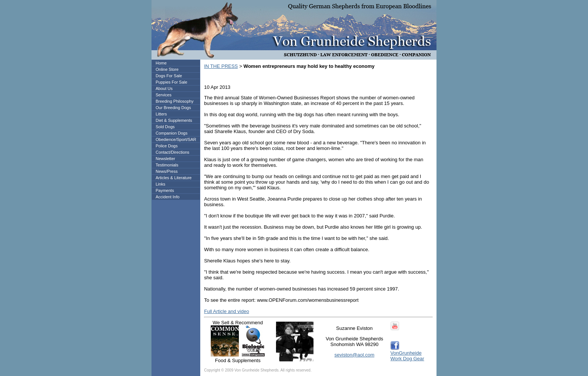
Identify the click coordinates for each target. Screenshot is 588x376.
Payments (165, 190)
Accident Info (168, 197)
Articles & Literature (174, 178)
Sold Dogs (165, 127)
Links (160, 184)
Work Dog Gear (407, 359)
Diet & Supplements (174, 120)
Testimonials (167, 165)
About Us (164, 88)
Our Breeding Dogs (173, 108)
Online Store (167, 69)
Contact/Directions (172, 152)
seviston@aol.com (354, 355)
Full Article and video (226, 311)
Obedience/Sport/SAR (176, 139)
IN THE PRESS (221, 66)
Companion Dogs (172, 133)
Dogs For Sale (169, 76)
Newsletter (165, 159)
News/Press (167, 171)
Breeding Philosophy (175, 101)
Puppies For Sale (171, 82)
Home (161, 63)
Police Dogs (167, 146)
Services (163, 95)
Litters (161, 114)
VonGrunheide (406, 353)
